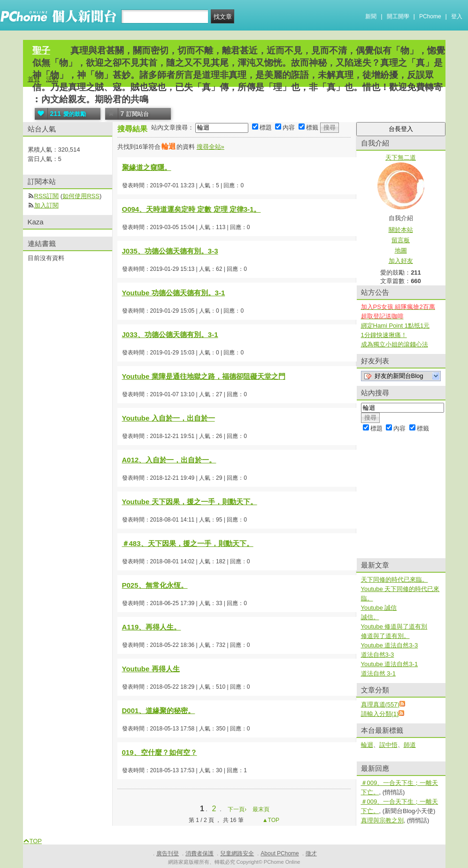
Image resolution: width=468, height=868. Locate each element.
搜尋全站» (211, 147)
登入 (457, 16)
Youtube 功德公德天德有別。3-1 (174, 293)
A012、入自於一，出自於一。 (169, 460)
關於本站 (401, 230)
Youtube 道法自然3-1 (390, 664)
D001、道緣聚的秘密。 (159, 711)
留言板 (401, 240)
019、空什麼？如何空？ (160, 752)
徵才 (311, 853)
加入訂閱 (46, 205)
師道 (410, 745)
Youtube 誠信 (379, 608)
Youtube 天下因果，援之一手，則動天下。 (190, 502)
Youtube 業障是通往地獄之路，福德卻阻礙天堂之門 (204, 376)
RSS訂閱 (47, 196)
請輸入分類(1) (380, 714)
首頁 (34, 79)
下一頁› (238, 809)
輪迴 (367, 745)
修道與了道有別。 (385, 636)
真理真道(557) (380, 704)
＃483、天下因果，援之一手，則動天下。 (188, 543)
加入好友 (401, 261)
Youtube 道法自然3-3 (390, 645)
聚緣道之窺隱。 (147, 167)
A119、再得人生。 (152, 627)
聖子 (41, 50)
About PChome (280, 853)
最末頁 (261, 809)
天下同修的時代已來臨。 (395, 580)
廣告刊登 (168, 853)
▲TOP (270, 820)
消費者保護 (199, 853)
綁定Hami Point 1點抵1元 (395, 326)
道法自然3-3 (378, 655)
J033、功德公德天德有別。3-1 (170, 334)
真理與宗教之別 (382, 820)
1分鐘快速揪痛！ (384, 335)
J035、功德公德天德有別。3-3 (170, 251)
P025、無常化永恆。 (155, 585)
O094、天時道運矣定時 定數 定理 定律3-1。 (192, 209)
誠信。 (370, 617)
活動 (52, 79)
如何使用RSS (81, 196)
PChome (430, 16)
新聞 (371, 16)
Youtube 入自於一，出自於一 (169, 418)
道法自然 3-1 (378, 673)
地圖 (401, 250)
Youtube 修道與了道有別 (394, 626)
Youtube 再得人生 (151, 669)
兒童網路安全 (237, 853)
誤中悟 (388, 745)
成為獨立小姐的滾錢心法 (395, 344)
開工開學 (398, 16)
